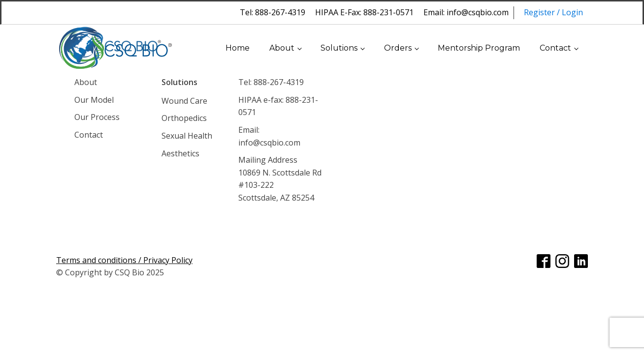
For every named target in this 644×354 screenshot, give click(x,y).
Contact (555, 48)
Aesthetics (180, 153)
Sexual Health (187, 136)
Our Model (94, 100)
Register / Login (553, 12)
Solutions (339, 48)
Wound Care (184, 101)
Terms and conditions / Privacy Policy (124, 260)
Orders (398, 48)
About (282, 48)
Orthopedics (184, 118)
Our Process (97, 117)
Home (238, 48)
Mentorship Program (479, 48)
